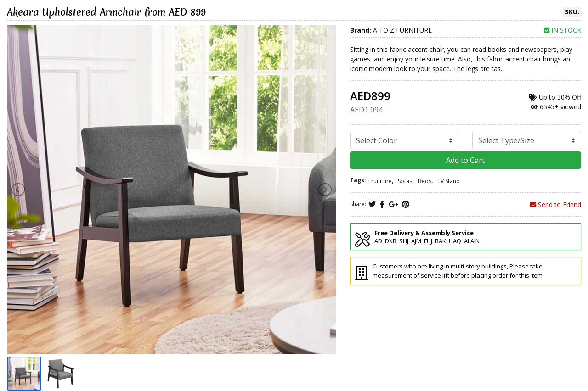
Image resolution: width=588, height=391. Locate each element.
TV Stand (449, 181)
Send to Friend (555, 204)
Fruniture (380, 181)
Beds (425, 181)
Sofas (405, 181)
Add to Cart (465, 160)
